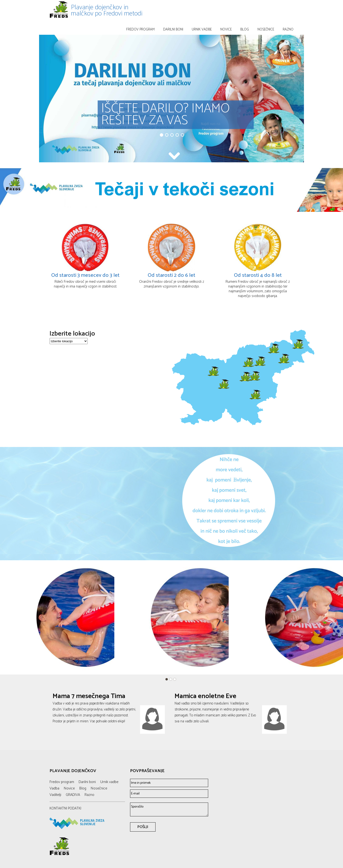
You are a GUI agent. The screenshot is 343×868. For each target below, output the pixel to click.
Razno (288, 29)
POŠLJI (143, 827)
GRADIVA (73, 795)
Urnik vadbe (202, 29)
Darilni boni (173, 29)
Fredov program (140, 29)
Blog (245, 29)
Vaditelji (55, 795)
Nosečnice (266, 29)
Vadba (54, 788)
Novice (226, 29)
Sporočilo (169, 809)
